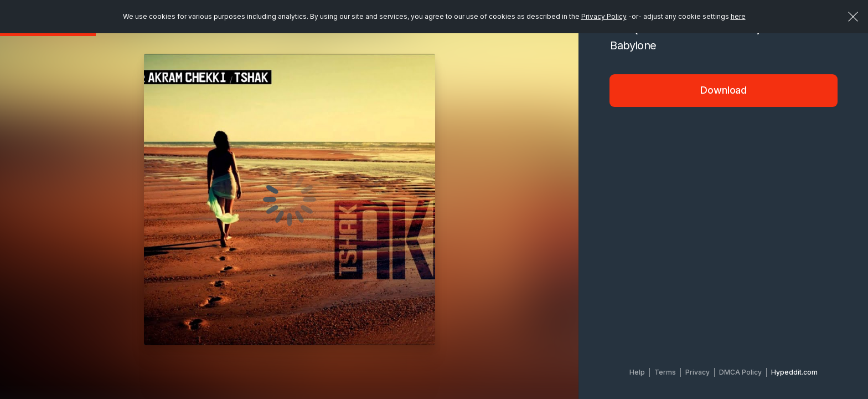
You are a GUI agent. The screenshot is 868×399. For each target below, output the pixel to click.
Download (724, 90)
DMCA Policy (740, 372)
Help (637, 372)
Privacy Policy (604, 16)
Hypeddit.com (794, 372)
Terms (665, 372)
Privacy (697, 372)
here (738, 16)
